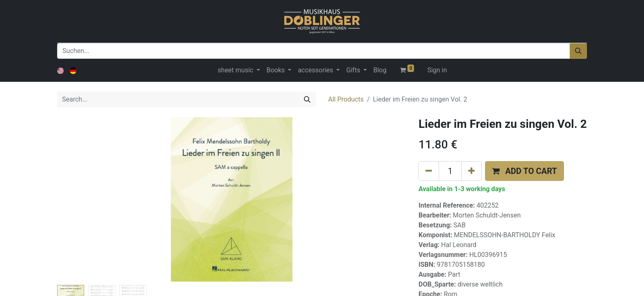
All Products (346, 99)
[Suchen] (578, 51)
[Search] (307, 99)
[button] (524, 171)
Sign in (437, 70)
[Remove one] (429, 171)
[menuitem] (380, 70)
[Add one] (471, 171)
